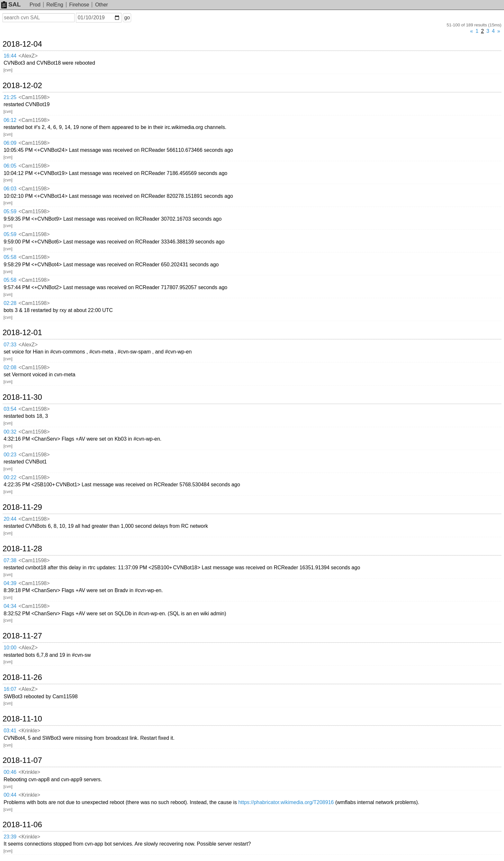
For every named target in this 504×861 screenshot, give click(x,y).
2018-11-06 (22, 825)
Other (102, 5)
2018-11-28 (22, 549)
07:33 (10, 345)
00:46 (10, 772)
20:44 (10, 519)
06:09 (10, 143)
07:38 (10, 560)
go (127, 18)
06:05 (10, 166)
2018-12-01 (22, 333)
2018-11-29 (22, 507)
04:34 (10, 606)
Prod (35, 5)
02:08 (10, 367)
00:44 (10, 795)
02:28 (10, 303)
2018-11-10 (22, 719)
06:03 (10, 189)
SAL (11, 4)
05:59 (10, 211)
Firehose (79, 5)
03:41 (10, 731)
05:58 (10, 257)
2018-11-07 (22, 760)
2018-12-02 (22, 86)
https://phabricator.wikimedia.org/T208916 (286, 802)
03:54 (10, 409)
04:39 (10, 583)
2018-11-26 (22, 677)
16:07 (10, 689)
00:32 (10, 432)
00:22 (10, 477)
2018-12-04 (22, 44)
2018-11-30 (22, 397)
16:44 (10, 56)
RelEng (55, 5)
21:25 (10, 97)
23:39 (10, 837)
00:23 (10, 455)
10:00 (10, 648)
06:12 (10, 120)
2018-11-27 (22, 636)
